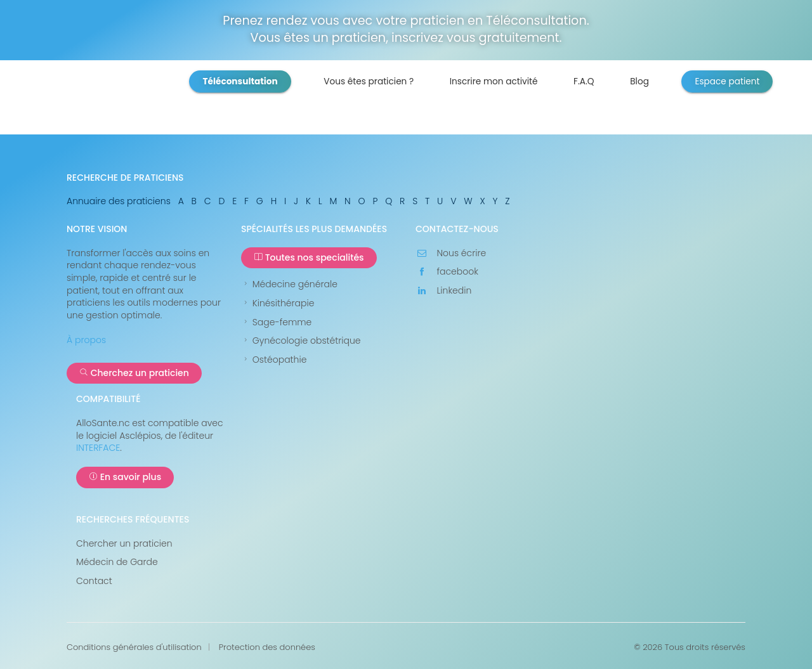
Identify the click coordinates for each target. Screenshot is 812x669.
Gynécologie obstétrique (301, 341)
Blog (639, 81)
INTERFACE (98, 448)
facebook (447, 272)
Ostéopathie (274, 360)
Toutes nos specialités (309, 257)
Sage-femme (276, 322)
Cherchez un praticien (134, 373)
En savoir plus (125, 477)
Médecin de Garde (117, 562)
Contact (94, 581)
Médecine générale (289, 284)
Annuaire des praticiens (119, 201)
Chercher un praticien (124, 544)
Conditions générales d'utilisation (134, 647)
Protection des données (267, 647)
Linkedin (443, 291)
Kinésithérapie (278, 303)
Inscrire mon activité (494, 81)
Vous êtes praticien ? (369, 81)
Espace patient (727, 81)
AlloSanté (135, 101)
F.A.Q (584, 81)
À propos (86, 340)
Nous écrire (451, 253)
